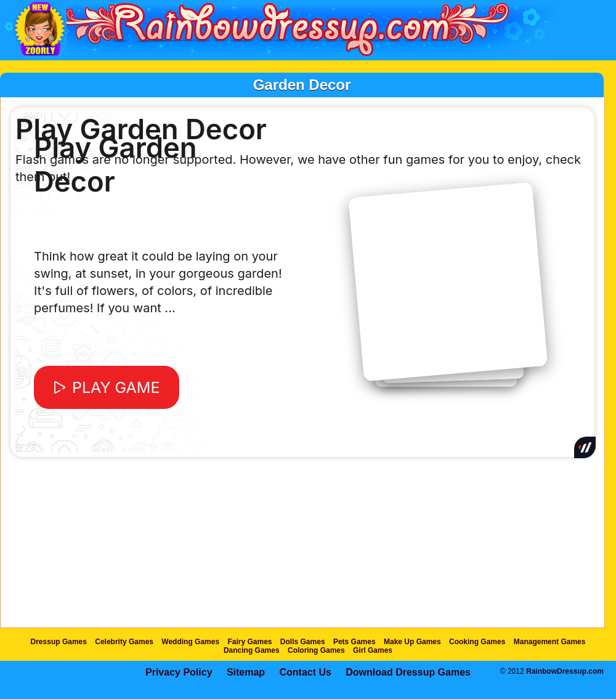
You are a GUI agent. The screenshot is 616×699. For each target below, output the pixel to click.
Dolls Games (303, 642)
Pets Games (355, 642)
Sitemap (246, 672)
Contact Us (305, 672)
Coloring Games (316, 650)
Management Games (550, 642)
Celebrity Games (124, 642)
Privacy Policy (179, 672)
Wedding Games (190, 642)
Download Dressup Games (408, 672)
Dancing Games (252, 650)
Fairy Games (249, 642)
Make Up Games (412, 642)
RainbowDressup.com (565, 671)
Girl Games (373, 650)
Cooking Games (477, 642)
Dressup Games (59, 642)
